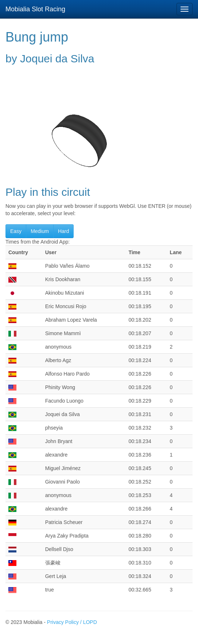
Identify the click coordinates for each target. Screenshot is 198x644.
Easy (16, 231)
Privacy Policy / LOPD (72, 622)
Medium (40, 231)
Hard (63, 231)
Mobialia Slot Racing (35, 9)
